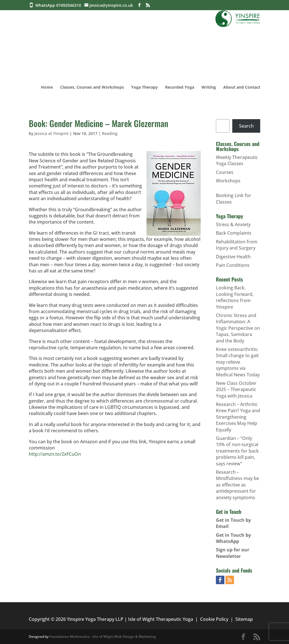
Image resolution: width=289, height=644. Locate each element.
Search (246, 126)
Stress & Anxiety (233, 224)
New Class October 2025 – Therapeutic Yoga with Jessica (236, 389)
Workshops (228, 181)
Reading (110, 133)
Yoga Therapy (144, 88)
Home (47, 88)
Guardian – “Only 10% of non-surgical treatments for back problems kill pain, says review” (237, 451)
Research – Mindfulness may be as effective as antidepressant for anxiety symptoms (237, 485)
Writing (209, 88)
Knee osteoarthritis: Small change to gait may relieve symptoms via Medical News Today (238, 362)
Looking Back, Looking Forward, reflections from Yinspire (235, 297)
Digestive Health (233, 257)
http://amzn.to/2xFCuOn (55, 454)
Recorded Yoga (180, 88)
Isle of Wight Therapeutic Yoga (161, 619)
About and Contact (242, 88)
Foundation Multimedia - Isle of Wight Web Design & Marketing (103, 637)
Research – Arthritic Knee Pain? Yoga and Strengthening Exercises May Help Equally (238, 417)
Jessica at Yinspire (52, 133)
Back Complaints (234, 233)
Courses (225, 172)
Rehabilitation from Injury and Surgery (237, 245)
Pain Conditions (233, 265)
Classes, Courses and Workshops (92, 88)
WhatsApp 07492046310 (59, 5)
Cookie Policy (214, 619)
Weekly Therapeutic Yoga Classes (237, 160)
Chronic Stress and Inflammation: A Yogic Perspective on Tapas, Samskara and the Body (238, 328)
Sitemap (244, 619)
